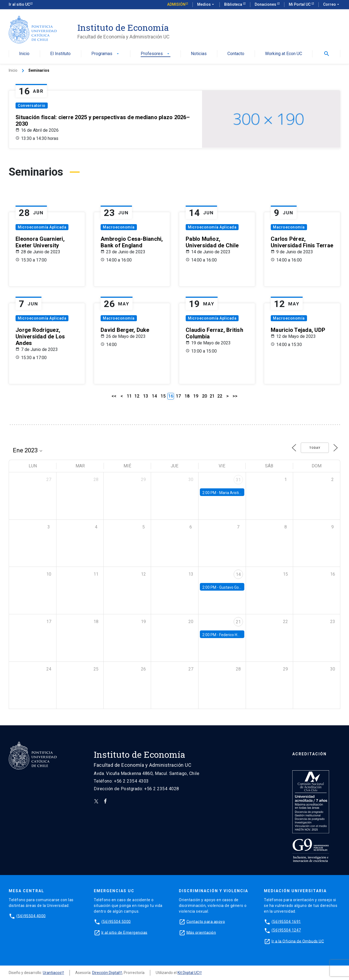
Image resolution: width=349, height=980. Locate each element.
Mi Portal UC (300, 4)
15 (163, 396)
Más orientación (201, 932)
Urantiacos (52, 973)
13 (146, 396)
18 (187, 396)
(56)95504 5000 (116, 921)
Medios (206, 5)
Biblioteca (234, 4)
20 (204, 396)
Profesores (156, 54)
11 (129, 396)
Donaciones (266, 4)
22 (220, 396)
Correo (332, 5)
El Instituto (60, 54)
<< (114, 396)
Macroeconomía (119, 227)
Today (315, 448)
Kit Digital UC (188, 973)
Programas (106, 54)
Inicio (24, 54)
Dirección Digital (106, 973)
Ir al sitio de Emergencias (124, 932)
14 (154, 396)
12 (137, 396)
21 (212, 396)
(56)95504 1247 (286, 930)
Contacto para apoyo (206, 921)
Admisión (176, 4)
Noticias (199, 54)
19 (196, 396)
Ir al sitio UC (19, 4)
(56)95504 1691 (286, 921)
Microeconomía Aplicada (42, 227)
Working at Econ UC (284, 54)
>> (235, 396)
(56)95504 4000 (31, 916)
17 (178, 396)
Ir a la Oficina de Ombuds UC (298, 941)
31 (238, 480)
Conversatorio (32, 106)
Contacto (236, 54)
